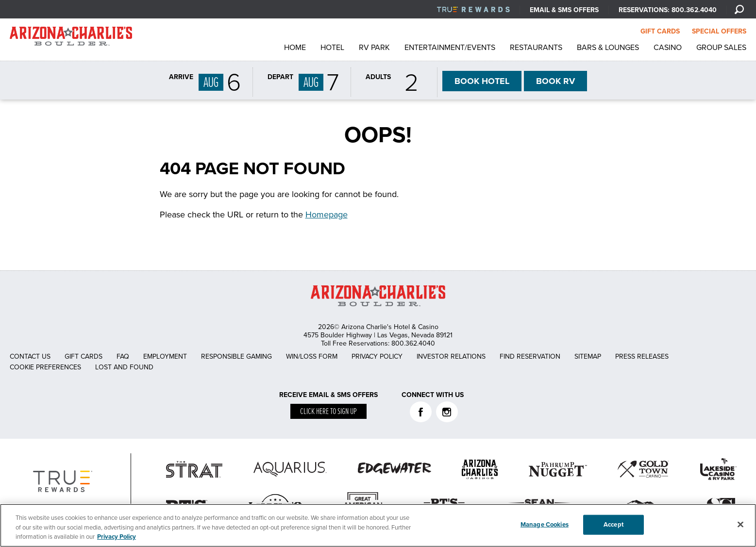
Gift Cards (84, 356)
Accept (613, 524)
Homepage (327, 215)
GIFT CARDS (660, 31)
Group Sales (721, 48)
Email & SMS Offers (564, 10)
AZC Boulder (71, 39)
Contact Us (30, 356)
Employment (165, 356)
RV (555, 81)
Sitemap (588, 356)
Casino (668, 48)
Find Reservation (530, 356)
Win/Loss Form (312, 356)
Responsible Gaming (236, 356)
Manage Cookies (545, 524)
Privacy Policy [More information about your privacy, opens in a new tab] (117, 537)
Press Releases (642, 356)
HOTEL (482, 81)
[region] (378, 525)
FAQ (123, 356)
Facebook (421, 412)
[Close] (740, 524)
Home (295, 48)
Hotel (332, 48)
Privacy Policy (377, 356)
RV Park (374, 48)
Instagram (447, 412)
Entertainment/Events (450, 48)
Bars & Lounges (608, 48)
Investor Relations (451, 356)
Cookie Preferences (45, 367)
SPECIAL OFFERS (719, 31)
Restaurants (536, 48)
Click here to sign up (328, 412)
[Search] (739, 9)
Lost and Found (124, 367)
